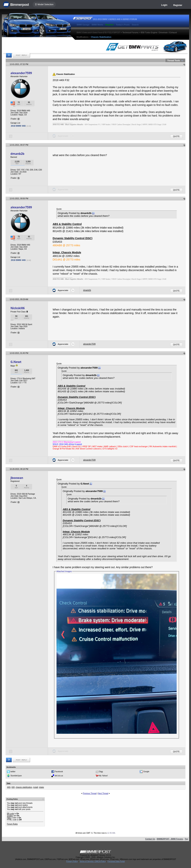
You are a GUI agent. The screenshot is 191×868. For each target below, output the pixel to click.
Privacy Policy (72, 861)
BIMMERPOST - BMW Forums (170, 839)
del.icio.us (59, 776)
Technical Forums (130, 32)
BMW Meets (98, 25)
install (36, 787)
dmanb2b (17, 154)
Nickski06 (18, 308)
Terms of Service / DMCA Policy (93, 861)
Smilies (10, 816)
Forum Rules (12, 824)
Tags (8, 783)
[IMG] (9, 818)
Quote (176, 136)
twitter (13, 772)
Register (178, 5)
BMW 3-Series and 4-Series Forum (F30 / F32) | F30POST (98, 32)
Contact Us (150, 839)
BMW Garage (83, 25)
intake (42, 787)
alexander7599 (21, 73)
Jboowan (17, 478)
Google (146, 772)
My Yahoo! (103, 776)
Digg (101, 772)
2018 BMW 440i (18, 126)
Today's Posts (123, 25)
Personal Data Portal (116, 861)
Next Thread (103, 793)
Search (135, 25)
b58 (13, 787)
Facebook (59, 772)
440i (9, 787)
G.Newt (16, 362)
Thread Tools (173, 60)
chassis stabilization (24, 787)
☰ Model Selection (44, 4)
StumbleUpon (16, 776)
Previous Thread (90, 793)
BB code (10, 814)
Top (186, 839)
